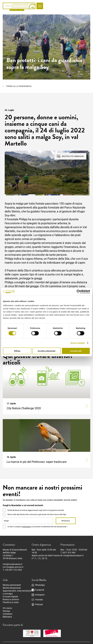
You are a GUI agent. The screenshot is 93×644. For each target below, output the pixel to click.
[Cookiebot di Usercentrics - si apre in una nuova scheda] (79, 292)
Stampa (6, 611)
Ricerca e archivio (11, 599)
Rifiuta (17, 351)
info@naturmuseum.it (73, 555)
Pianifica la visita (11, 602)
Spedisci (66, 521)
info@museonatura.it (12, 564)
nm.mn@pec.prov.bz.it (13, 567)
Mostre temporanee (12, 588)
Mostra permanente (12, 585)
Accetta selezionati (47, 351)
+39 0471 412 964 (13, 570)
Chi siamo (7, 608)
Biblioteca (7, 617)
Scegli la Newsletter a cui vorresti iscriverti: (23, 505)
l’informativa (26, 527)
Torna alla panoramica (19, 86)
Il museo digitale (10, 597)
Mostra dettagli (78, 343)
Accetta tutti (76, 351)
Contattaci (8, 614)
